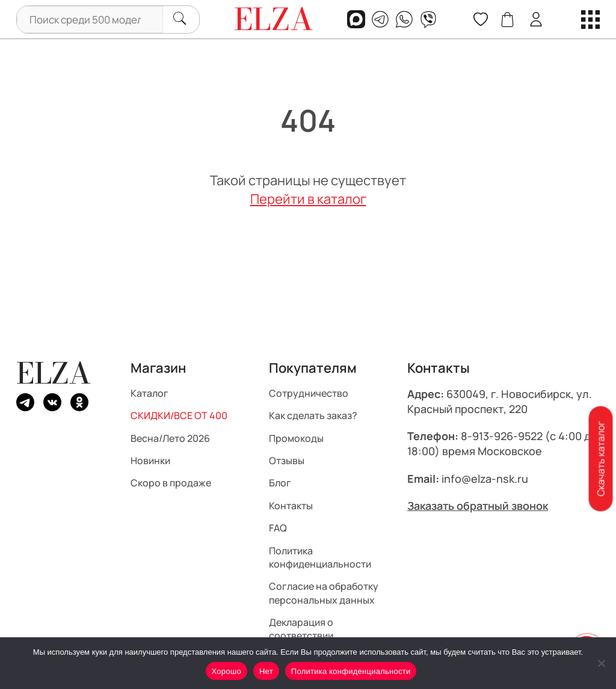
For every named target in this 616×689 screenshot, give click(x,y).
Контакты (291, 505)
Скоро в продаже (171, 483)
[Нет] (601, 663)
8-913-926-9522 (502, 436)
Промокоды (296, 438)
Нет (266, 671)
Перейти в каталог (308, 199)
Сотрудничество (309, 393)
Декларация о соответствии (301, 629)
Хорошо (226, 671)
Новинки (150, 461)
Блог (280, 483)
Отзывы (287, 461)
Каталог (149, 393)
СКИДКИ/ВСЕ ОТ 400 (179, 415)
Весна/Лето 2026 (170, 438)
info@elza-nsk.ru (485, 478)
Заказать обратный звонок (478, 505)
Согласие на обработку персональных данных (324, 593)
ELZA (54, 373)
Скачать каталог (600, 459)
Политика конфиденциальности (320, 557)
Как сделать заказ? (313, 415)
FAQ (278, 528)
